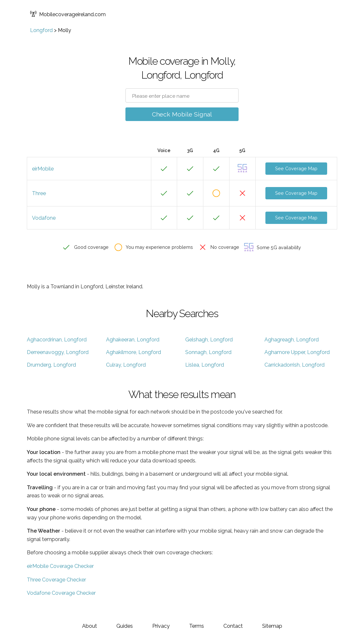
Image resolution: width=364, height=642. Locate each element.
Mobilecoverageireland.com (68, 14)
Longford (41, 30)
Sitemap (272, 626)
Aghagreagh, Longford (292, 340)
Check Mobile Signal (182, 114)
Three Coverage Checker (56, 580)
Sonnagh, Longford (208, 352)
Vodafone (44, 218)
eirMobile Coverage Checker (60, 566)
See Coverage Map (296, 168)
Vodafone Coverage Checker (61, 593)
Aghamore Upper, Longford (297, 352)
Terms (197, 626)
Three (39, 193)
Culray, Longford (126, 365)
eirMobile (43, 169)
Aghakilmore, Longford (134, 352)
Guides (125, 626)
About (90, 626)
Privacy (161, 626)
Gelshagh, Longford (209, 340)
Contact (233, 626)
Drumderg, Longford (51, 365)
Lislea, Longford (205, 365)
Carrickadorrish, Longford (294, 365)
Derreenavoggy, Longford (58, 352)
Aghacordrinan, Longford (57, 340)
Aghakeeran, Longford (133, 340)
